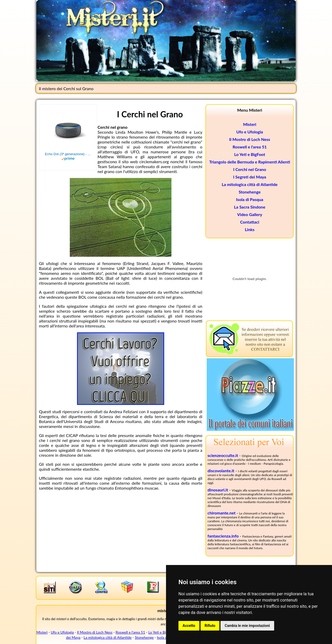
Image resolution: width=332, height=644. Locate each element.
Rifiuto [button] (210, 626)
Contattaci (250, 222)
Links (250, 229)
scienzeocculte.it (223, 455)
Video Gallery (250, 214)
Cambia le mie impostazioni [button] (247, 626)
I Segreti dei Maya (250, 177)
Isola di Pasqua (250, 199)
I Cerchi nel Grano (250, 169)
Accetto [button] (189, 626)
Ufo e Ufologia (250, 132)
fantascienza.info (223, 536)
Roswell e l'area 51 (250, 147)
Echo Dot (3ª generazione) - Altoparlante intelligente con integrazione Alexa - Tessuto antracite (68, 154)
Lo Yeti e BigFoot (250, 154)
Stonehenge (250, 192)
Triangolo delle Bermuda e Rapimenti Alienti (250, 162)
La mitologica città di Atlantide (250, 184)
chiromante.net (222, 513)
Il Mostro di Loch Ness (250, 139)
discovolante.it (221, 471)
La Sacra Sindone (250, 207)
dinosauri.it (218, 490)
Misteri (250, 124)
